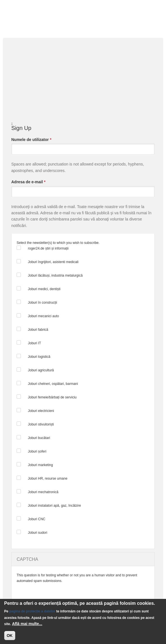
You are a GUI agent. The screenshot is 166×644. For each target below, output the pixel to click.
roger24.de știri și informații (48, 248)
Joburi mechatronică (43, 492)
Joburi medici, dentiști (44, 289)
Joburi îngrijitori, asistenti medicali (53, 262)
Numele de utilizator (31, 140)
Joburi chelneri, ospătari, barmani (53, 384)
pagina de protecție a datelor (32, 611)
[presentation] (59, 595)
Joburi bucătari (39, 438)
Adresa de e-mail (28, 182)
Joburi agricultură (41, 370)
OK (10, 636)
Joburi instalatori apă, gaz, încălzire (54, 506)
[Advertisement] (84, 85)
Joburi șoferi (37, 451)
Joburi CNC (37, 519)
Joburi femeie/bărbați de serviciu (52, 397)
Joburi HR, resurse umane (48, 478)
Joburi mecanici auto (43, 316)
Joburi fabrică (38, 330)
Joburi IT (35, 343)
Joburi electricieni (41, 411)
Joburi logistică (39, 357)
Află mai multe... (27, 624)
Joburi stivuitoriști (41, 424)
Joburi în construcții (42, 303)
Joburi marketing (40, 465)
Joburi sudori (38, 533)
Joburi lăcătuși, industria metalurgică (55, 275)
